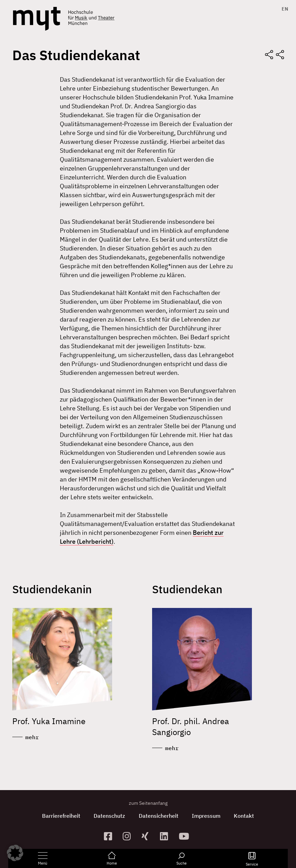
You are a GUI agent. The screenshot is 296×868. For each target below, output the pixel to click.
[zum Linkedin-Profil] (167, 836)
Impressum (206, 816)
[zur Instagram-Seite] (129, 836)
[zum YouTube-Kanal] (185, 836)
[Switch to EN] (283, 9)
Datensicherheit (159, 816)
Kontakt (245, 816)
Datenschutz (109, 816)
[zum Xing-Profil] (148, 836)
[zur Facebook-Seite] (111, 836)
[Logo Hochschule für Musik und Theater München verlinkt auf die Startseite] (37, 19)
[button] (15, 853)
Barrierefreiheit (61, 816)
